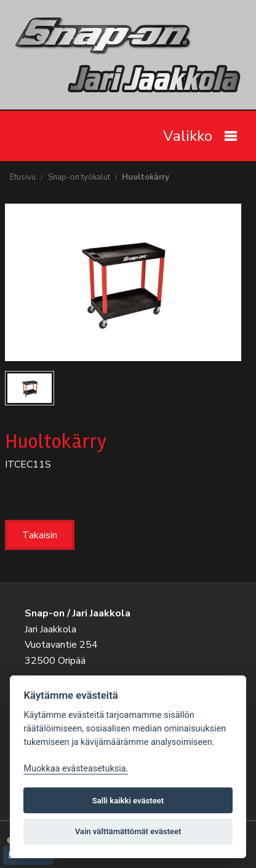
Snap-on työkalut (79, 177)
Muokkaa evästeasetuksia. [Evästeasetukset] (76, 769)
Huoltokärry (146, 177)
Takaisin (40, 535)
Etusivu (23, 177)
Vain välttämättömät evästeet (128, 831)
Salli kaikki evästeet (128, 801)
